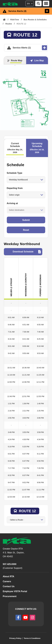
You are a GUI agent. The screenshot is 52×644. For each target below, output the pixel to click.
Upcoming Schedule (37, 148)
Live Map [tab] (39, 61)
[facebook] (18, 618)
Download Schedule (23, 252)
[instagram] (32, 618)
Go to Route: (7, 516)
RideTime (15, 20)
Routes (9, 24)
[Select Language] (30, 3)
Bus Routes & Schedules (35, 20)
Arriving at (12, 203)
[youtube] (25, 618)
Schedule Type (15, 173)
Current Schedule (15, 148)
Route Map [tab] (17, 61)
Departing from (15, 188)
